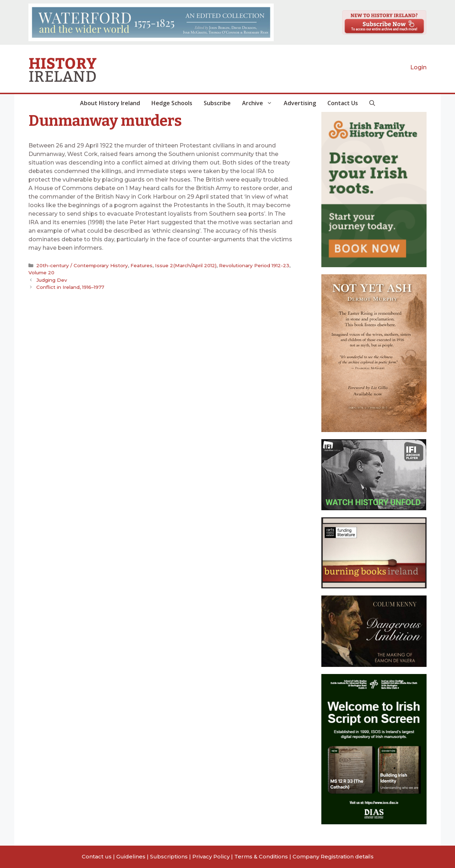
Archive (260, 103)
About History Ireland (110, 103)
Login (418, 67)
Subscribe (217, 103)
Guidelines (131, 856)
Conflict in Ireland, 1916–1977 (70, 287)
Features (141, 265)
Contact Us (343, 103)
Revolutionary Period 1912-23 (254, 265)
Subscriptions (169, 856)
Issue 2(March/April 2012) (186, 265)
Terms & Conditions (261, 856)
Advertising (300, 103)
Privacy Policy (211, 856)
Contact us (97, 856)
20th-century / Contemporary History (82, 265)
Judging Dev (52, 280)
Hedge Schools (172, 103)
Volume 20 (41, 273)
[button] (372, 103)
